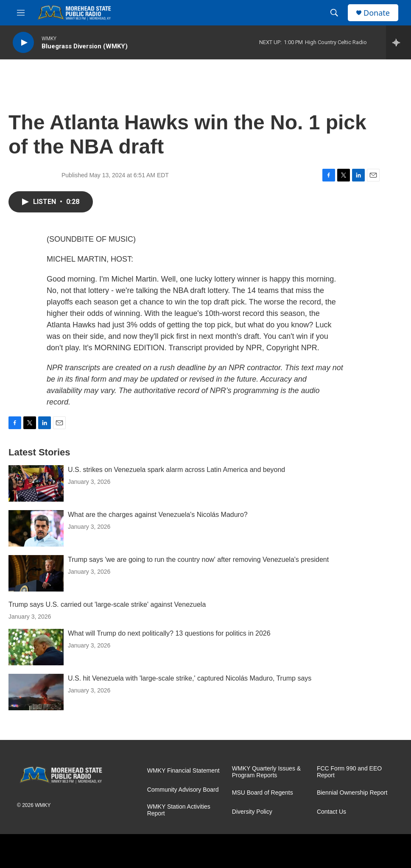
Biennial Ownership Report (352, 793)
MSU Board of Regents (263, 793)
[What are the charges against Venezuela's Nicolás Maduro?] (36, 528)
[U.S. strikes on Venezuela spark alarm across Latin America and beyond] (36, 483)
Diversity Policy (252, 812)
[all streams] (398, 42)
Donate (377, 13)
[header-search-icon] (334, 13)
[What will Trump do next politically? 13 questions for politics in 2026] (36, 647)
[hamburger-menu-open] (21, 13)
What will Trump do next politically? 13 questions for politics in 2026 (169, 633)
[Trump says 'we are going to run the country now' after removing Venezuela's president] (36, 573)
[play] (23, 43)
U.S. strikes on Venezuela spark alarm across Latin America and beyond (176, 470)
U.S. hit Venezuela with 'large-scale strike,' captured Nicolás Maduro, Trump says (190, 678)
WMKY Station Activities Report (179, 810)
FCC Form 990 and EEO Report (349, 772)
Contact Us (331, 812)
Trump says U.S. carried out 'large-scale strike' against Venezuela (107, 604)
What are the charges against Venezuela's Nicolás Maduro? (158, 515)
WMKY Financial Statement (183, 771)
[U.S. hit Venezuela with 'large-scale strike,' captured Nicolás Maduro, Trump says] (36, 692)
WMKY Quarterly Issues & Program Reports (266, 772)
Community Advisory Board (183, 790)
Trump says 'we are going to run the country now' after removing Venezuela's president (198, 560)
